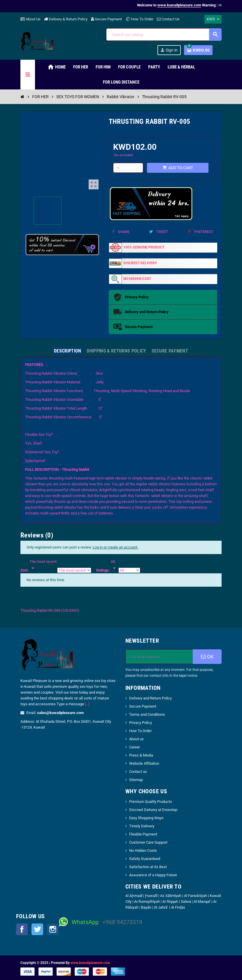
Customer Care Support (148, 842)
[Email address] (159, 657)
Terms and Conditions (147, 714)
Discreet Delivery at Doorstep (153, 810)
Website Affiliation (144, 763)
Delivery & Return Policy (66, 19)
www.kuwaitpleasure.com (90, 963)
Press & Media (141, 755)
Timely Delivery (142, 826)
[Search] (164, 35)
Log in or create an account (115, 547)
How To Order (139, 19)
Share (121, 232)
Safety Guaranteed (145, 859)
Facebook (22, 929)
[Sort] (43, 565)
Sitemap (136, 780)
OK (207, 657)
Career (135, 747)
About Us (30, 19)
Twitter (37, 929)
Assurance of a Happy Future (153, 875)
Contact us (138, 772)
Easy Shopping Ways (146, 818)
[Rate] (114, 565)
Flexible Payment (143, 834)
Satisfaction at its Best (148, 867)
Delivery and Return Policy (150, 698)
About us (136, 739)
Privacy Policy (141, 723)
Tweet (159, 232)
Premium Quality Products (151, 802)
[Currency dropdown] (213, 19)
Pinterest (201, 232)
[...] (87, 704)
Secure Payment (106, 19)
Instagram (53, 929)
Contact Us (168, 19)
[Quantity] (128, 168)
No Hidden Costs (143, 851)
